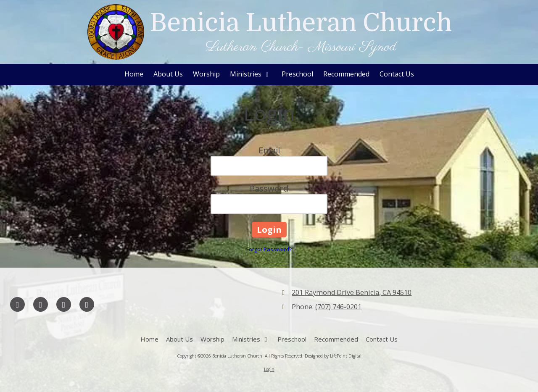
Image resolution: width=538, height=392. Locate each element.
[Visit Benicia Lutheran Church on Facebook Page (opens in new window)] (17, 304)
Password (269, 188)
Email (269, 150)
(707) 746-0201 (338, 307)
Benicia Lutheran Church (301, 23)
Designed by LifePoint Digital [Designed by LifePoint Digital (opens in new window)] (333, 356)
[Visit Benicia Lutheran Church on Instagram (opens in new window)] (87, 304)
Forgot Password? (269, 249)
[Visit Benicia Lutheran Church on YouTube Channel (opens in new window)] (64, 304)
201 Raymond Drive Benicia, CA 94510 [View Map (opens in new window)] (352, 292)
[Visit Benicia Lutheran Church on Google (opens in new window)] (41, 304)
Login (269, 369)
